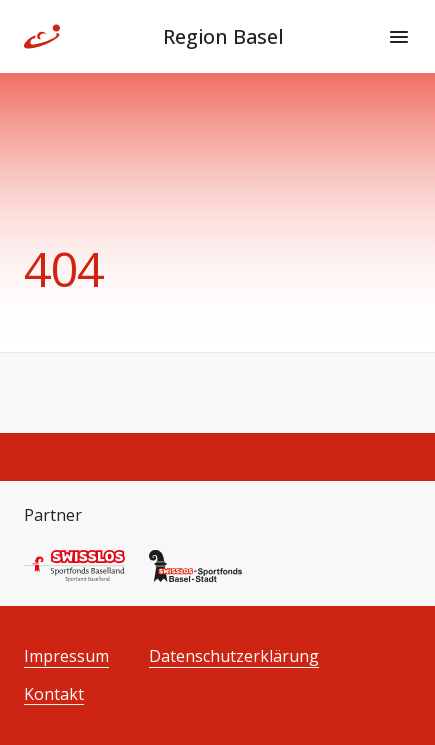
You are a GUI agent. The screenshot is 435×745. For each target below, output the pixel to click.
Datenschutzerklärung (234, 656)
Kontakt (54, 694)
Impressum (66, 656)
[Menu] (399, 37)
